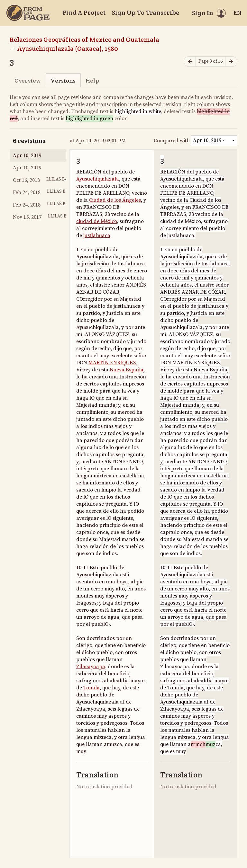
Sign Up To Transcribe (146, 13)
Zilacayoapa (91, 667)
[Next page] (231, 62)
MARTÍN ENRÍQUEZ (112, 363)
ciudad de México (97, 221)
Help (92, 80)
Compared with (172, 141)
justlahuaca (97, 235)
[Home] (28, 13)
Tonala (91, 688)
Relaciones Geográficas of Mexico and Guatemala (84, 40)
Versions (63, 80)
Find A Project (84, 13)
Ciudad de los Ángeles (115, 200)
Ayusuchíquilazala (98, 179)
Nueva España (127, 370)
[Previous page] (190, 62)
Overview (27, 80)
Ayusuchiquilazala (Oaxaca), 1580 (68, 49)
